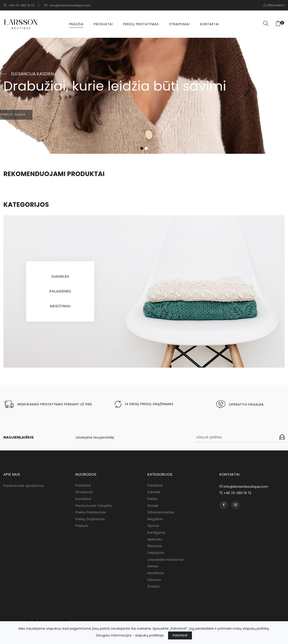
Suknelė (154, 495)
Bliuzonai (155, 550)
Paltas (153, 502)
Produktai (103, 25)
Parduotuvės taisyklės (94, 509)
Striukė (153, 509)
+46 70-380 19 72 (19, 5)
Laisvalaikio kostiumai (165, 563)
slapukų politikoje (149, 635)
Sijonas (153, 529)
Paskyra (82, 529)
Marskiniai (156, 577)
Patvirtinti (180, 635)
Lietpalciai (156, 556)
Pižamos (154, 584)
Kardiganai (156, 536)
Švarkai (153, 591)
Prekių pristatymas (141, 25)
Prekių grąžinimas (90, 522)
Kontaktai (209, 25)
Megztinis (155, 522)
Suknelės (60, 279)
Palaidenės (60, 293)
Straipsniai (180, 25)
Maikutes (155, 543)
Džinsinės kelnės (161, 515)
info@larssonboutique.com (67, 5)
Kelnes (153, 570)
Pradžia (76, 25)
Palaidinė (155, 488)
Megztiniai (60, 308)
